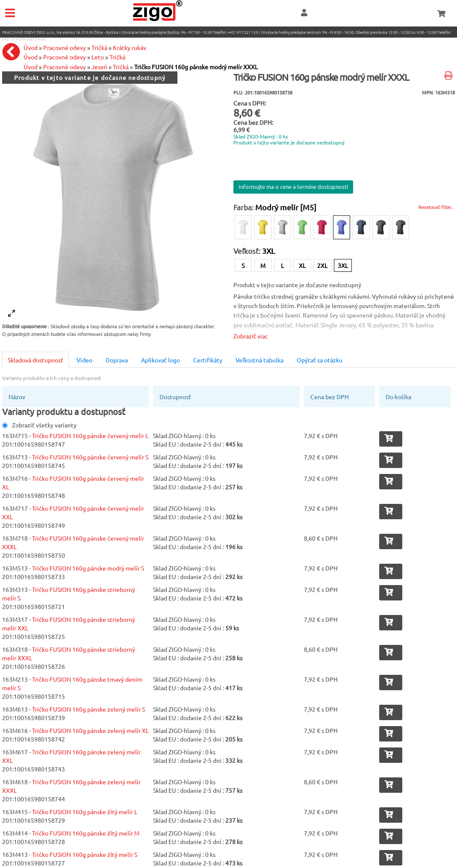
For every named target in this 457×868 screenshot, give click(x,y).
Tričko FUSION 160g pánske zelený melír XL (90, 730)
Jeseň (99, 67)
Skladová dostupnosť (35, 360)
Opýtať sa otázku (320, 360)
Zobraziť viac (251, 336)
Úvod (31, 67)
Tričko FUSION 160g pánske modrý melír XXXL (196, 67)
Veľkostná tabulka (259, 360)
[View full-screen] (12, 313)
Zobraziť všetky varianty (39, 425)
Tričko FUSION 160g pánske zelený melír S (88, 709)
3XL (343, 265)
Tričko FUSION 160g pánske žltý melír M (86, 833)
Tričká (121, 67)
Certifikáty (208, 360)
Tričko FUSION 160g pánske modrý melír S (88, 568)
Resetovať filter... (437, 207)
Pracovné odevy (65, 67)
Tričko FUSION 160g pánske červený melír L (90, 435)
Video (84, 360)
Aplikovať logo (161, 360)
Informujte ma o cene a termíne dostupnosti (293, 187)
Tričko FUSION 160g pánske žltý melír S (85, 854)
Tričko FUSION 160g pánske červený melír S (90, 457)
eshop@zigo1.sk (61, 39)
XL (302, 265)
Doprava (117, 360)
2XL (322, 265)
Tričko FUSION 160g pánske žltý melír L (85, 812)
